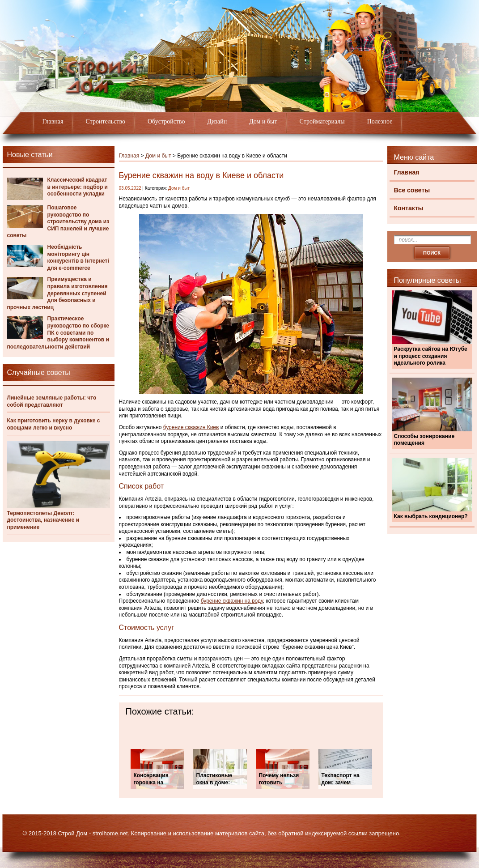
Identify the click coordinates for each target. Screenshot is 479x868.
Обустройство (166, 121)
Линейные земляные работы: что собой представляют (52, 401)
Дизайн (217, 121)
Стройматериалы (322, 121)
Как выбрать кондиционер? (431, 516)
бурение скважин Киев (191, 427)
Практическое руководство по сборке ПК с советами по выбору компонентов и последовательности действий (58, 332)
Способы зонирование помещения (424, 440)
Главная (53, 121)
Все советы (412, 190)
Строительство (106, 121)
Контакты (409, 208)
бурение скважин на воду (232, 601)
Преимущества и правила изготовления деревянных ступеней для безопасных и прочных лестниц (57, 293)
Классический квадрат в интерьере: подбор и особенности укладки (78, 187)
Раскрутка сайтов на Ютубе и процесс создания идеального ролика (431, 356)
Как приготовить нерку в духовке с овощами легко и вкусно (54, 424)
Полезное (380, 121)
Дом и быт (263, 121)
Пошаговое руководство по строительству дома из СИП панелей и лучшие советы (58, 221)
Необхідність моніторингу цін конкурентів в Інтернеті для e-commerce (78, 257)
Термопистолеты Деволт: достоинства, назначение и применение (43, 520)
